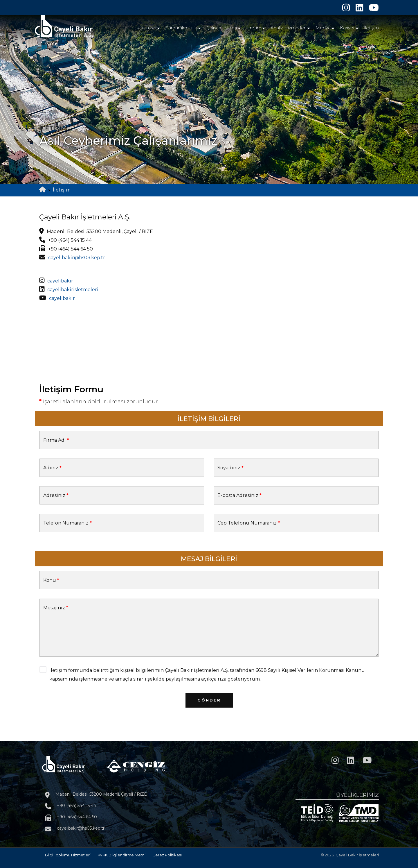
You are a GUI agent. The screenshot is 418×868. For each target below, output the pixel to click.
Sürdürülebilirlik (181, 28)
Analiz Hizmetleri (288, 28)
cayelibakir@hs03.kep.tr (77, 258)
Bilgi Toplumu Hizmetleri (68, 855)
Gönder (209, 700)
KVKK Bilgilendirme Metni (121, 855)
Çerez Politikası (167, 855)
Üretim (254, 28)
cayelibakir (60, 281)
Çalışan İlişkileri (222, 28)
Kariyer (347, 28)
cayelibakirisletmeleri (73, 290)
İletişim (371, 28)
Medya (323, 28)
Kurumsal (146, 28)
